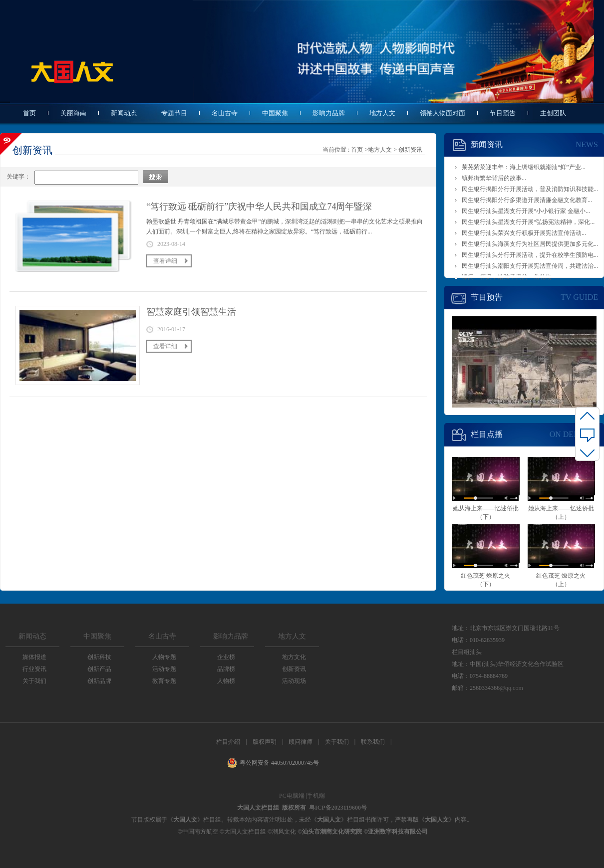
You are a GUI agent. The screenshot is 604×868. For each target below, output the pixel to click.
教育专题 (164, 681)
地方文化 (294, 657)
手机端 (316, 796)
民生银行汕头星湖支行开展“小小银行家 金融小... (526, 211)
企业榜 (226, 657)
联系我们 (373, 742)
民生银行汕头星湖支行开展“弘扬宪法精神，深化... (528, 222)
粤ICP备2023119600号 (338, 808)
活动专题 (164, 669)
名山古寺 (225, 113)
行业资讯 (34, 669)
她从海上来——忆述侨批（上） (561, 486)
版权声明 (265, 742)
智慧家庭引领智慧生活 (191, 312)
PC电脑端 (292, 796)
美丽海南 (73, 113)
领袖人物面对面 (443, 113)
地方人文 (382, 113)
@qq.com (511, 688)
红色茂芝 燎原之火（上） (561, 553)
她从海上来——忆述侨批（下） (485, 486)
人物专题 (164, 657)
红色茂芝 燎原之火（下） (485, 553)
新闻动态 (124, 113)
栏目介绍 (228, 742)
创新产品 (99, 669)
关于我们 (34, 681)
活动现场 (294, 681)
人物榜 (226, 681)
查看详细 (165, 261)
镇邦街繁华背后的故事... (494, 178)
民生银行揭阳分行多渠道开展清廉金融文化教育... (527, 200)
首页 (29, 113)
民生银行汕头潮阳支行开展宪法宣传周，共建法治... (530, 266)
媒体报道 (34, 657)
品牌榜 (226, 669)
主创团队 (553, 113)
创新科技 (99, 657)
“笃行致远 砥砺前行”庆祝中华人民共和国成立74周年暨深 (259, 207)
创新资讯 (410, 150)
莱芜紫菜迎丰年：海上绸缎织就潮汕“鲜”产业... (524, 167)
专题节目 (174, 113)
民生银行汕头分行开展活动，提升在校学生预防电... (530, 255)
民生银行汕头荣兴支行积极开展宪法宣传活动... (524, 233)
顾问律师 (301, 742)
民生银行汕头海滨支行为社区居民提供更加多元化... (530, 244)
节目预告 (503, 113)
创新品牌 (99, 681)
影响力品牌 (329, 113)
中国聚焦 (275, 113)
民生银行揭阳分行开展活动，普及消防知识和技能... (530, 189)
